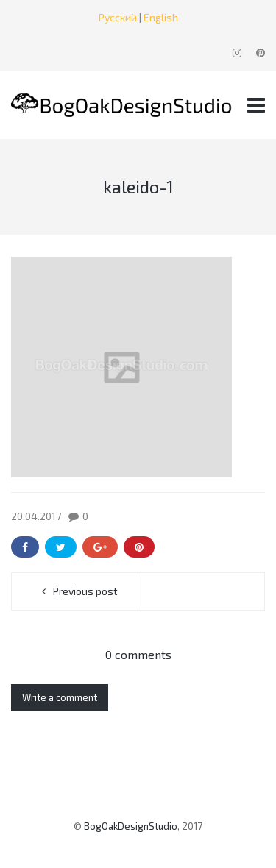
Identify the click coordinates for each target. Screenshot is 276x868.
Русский (118, 17)
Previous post (85, 591)
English (161, 17)
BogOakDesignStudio (131, 826)
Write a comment (60, 697)
